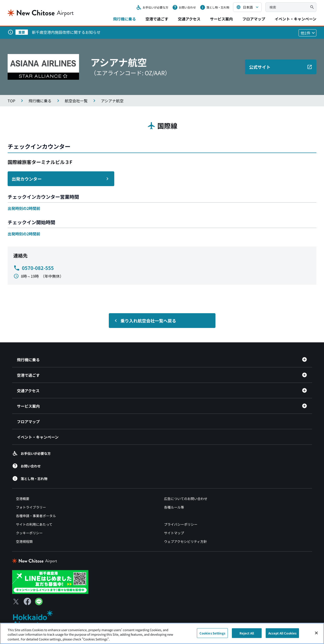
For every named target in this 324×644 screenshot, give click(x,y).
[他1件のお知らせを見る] (307, 33)
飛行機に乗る (125, 19)
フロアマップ (254, 19)
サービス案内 (221, 19)
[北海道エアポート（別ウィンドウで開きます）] (37, 619)
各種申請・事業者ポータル (36, 516)
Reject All (247, 635)
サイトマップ (174, 533)
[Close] (316, 635)
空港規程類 (24, 541)
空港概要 (23, 499)
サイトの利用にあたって (34, 524)
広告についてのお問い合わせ (186, 499)
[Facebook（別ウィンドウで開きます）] (27, 601)
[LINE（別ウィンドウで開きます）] (39, 604)
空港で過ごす (157, 19)
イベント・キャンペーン (296, 19)
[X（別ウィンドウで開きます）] (16, 601)
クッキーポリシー (29, 533)
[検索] (312, 7)
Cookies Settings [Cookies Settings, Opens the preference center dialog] (212, 635)
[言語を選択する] (247, 7)
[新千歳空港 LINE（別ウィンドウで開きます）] (50, 581)
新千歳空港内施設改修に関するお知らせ (66, 32)
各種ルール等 (174, 507)
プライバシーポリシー (181, 524)
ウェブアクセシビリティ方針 (185, 541)
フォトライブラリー (31, 507)
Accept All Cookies (282, 635)
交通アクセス (189, 19)
